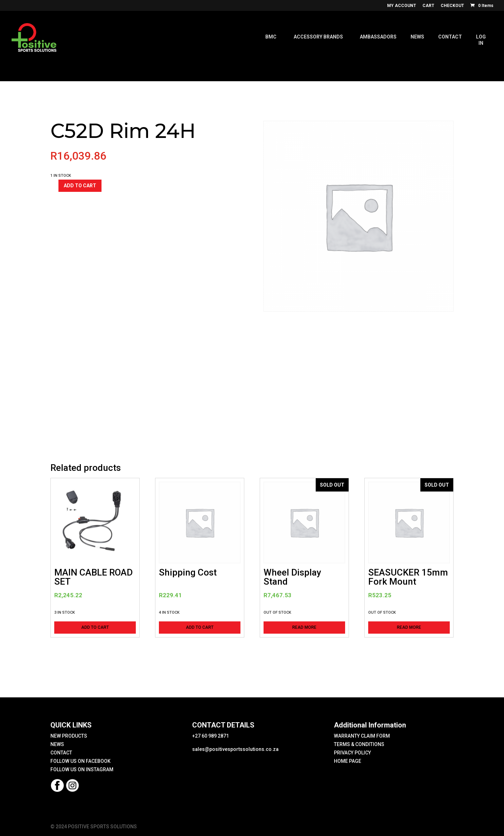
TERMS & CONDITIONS (359, 744)
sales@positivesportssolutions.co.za (235, 749)
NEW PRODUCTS (69, 736)
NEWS (57, 744)
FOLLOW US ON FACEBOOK (80, 761)
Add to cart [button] (95, 627)
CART (428, 6)
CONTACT (61, 753)
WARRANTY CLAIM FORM (362, 736)
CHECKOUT (452, 6)
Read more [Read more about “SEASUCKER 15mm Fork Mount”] (409, 627)
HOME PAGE (348, 761)
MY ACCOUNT (402, 6)
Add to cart (80, 186)
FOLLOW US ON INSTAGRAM (82, 769)
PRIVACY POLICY (352, 753)
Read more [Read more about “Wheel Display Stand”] (304, 627)
